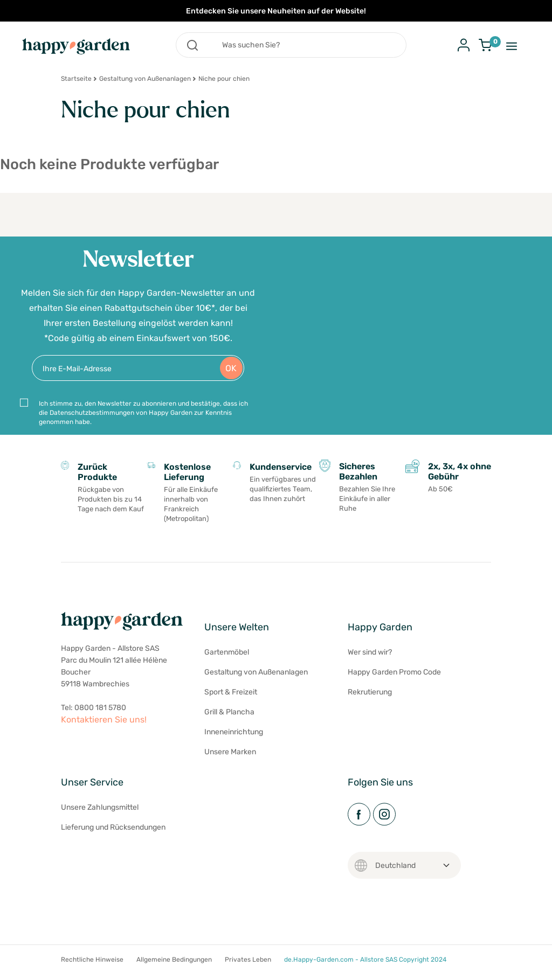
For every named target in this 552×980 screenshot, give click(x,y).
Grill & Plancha (229, 712)
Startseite (76, 79)
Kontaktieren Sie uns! (104, 720)
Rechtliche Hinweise (92, 960)
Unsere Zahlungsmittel (100, 807)
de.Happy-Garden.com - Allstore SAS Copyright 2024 (365, 960)
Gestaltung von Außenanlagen (145, 79)
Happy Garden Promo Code (394, 672)
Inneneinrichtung (234, 732)
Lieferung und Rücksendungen (113, 827)
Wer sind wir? (370, 652)
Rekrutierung (370, 692)
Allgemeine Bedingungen (174, 960)
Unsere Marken (230, 752)
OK (231, 368)
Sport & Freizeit (231, 692)
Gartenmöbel (227, 652)
